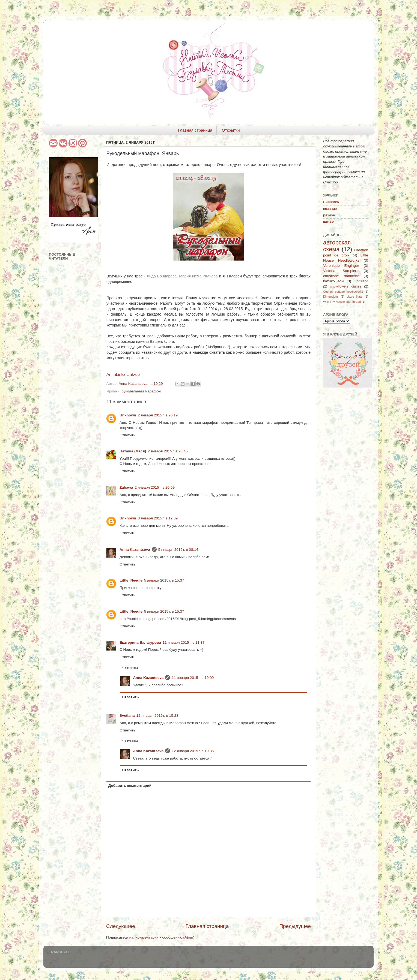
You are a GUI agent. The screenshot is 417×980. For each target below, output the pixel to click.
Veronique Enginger (341, 266)
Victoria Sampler (340, 271)
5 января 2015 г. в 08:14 (178, 550)
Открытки (231, 130)
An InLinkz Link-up (123, 374)
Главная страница (195, 130)
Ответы (132, 668)
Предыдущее (295, 926)
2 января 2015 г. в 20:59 (155, 487)
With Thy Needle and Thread (342, 302)
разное (329, 215)
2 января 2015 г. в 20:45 (168, 451)
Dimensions (331, 297)
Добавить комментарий (130, 786)
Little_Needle (131, 580)
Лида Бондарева (162, 276)
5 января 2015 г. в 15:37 (164, 580)
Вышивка (331, 202)
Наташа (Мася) (133, 451)
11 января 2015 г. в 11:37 (184, 642)
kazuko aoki (334, 281)
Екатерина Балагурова (140, 642)
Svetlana (127, 716)
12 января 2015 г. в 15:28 (157, 716)
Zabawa (126, 487)
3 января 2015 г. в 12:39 (158, 518)
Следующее (121, 926)
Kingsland (361, 281)
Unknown (128, 415)
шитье (328, 221)
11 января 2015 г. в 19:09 (193, 678)
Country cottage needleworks (343, 292)
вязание (330, 209)
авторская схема (337, 246)
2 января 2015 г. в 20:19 (158, 415)
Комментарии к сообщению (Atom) (165, 937)
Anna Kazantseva (135, 550)
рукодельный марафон (141, 391)
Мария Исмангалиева (198, 276)
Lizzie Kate (355, 297)
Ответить (127, 435)
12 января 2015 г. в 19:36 (193, 751)
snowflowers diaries (346, 286)
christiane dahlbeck (341, 276)
